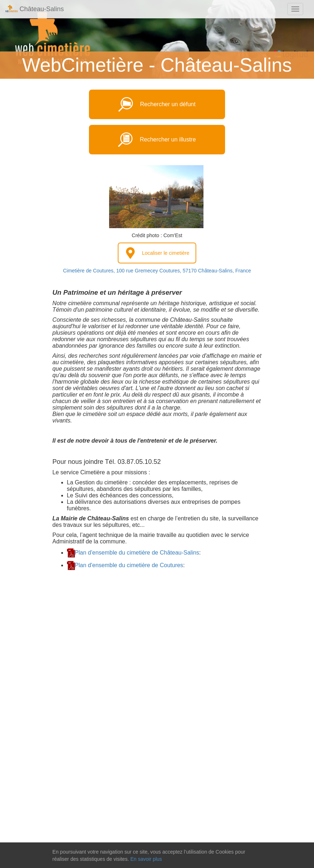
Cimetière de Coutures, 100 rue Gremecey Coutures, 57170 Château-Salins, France (157, 271)
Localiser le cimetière (157, 253)
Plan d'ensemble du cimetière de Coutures (129, 565)
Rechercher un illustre (157, 140)
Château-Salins (35, 9)
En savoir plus (146, 859)
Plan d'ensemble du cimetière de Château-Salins (137, 553)
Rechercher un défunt (157, 104)
